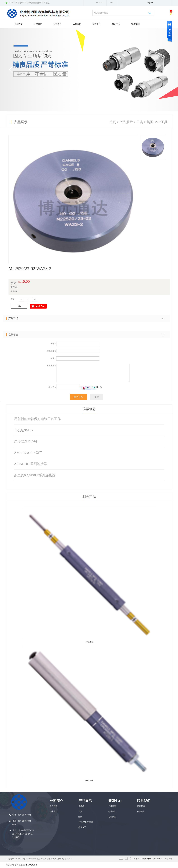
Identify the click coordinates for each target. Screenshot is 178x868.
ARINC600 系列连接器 (31, 464)
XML (112, 3)
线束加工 (82, 827)
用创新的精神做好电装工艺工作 (37, 419)
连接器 (81, 806)
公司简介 (58, 24)
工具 (140, 122)
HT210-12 (89, 642)
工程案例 (77, 24)
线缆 (80, 817)
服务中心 (116, 24)
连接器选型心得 (26, 441)
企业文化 (54, 812)
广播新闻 (112, 806)
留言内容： (51, 366)
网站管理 (169, 859)
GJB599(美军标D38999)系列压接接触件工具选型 (29, 3)
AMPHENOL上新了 (28, 453)
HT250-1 (89, 780)
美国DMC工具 (157, 122)
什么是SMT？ (24, 430)
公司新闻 (112, 817)
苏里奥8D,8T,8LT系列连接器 (35, 475)
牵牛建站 (147, 859)
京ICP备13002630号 (29, 865)
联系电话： (51, 351)
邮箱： (53, 358)
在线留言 (141, 812)
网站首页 (19, 24)
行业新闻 (112, 812)
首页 (113, 122)
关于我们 (54, 806)
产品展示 (38, 24)
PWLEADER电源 (86, 822)
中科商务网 (158, 859)
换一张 (99, 387)
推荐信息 (89, 409)
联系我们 (135, 24)
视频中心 (97, 24)
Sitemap (100, 3)
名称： (53, 344)
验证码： (52, 387)
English (150, 3)
